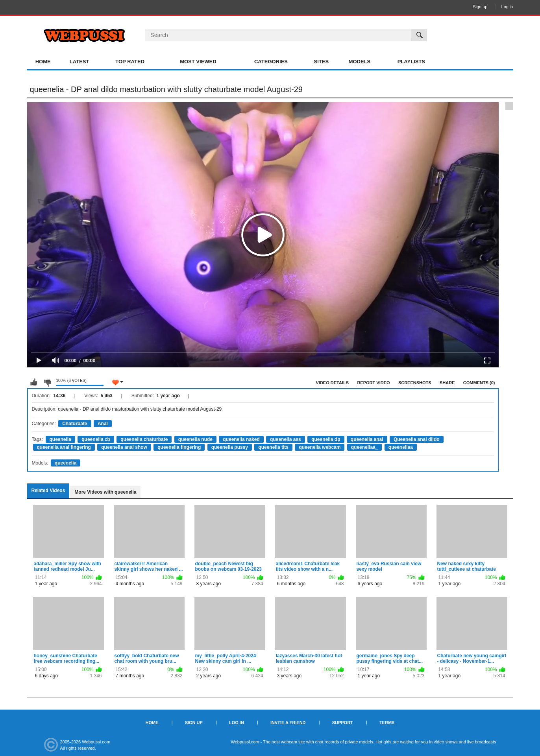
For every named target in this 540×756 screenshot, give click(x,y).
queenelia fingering (179, 447)
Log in (507, 7)
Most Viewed (198, 62)
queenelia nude (195, 439)
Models (360, 62)
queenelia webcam (320, 447)
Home (43, 62)
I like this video (34, 382)
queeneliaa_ (365, 447)
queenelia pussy (230, 447)
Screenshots (415, 383)
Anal (103, 424)
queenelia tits (273, 447)
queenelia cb (96, 439)
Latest (80, 62)
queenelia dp (326, 439)
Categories (271, 62)
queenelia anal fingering (64, 447)
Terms (387, 723)
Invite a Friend (288, 723)
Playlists (411, 62)
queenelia (60, 439)
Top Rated (130, 62)
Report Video (373, 383)
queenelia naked (241, 439)
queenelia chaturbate (144, 439)
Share (447, 383)
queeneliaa (401, 447)
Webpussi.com (96, 742)
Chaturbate (75, 424)
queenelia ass (286, 439)
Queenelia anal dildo (417, 439)
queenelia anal (367, 439)
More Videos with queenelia (105, 492)
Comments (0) (479, 383)
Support (343, 723)
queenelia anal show (124, 447)
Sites (322, 62)
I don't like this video (47, 382)
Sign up (480, 7)
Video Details (333, 383)
